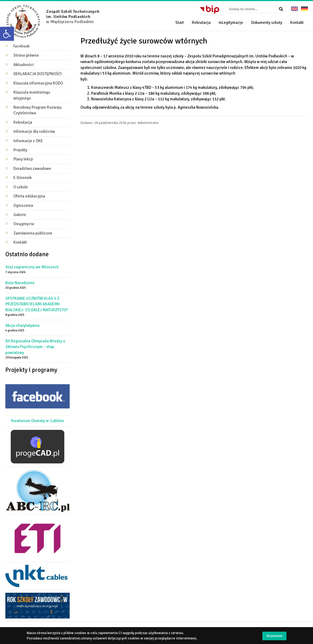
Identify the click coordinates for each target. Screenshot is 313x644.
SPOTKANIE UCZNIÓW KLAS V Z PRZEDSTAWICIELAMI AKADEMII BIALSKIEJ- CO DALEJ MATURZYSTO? (37, 304)
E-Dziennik (23, 178)
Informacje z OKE (28, 141)
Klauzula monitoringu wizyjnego (32, 95)
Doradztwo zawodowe (32, 169)
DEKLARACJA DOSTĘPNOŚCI (38, 74)
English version (295, 7)
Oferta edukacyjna (29, 196)
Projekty (20, 150)
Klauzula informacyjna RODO (38, 83)
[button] (7, 34)
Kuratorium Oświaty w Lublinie (38, 421)
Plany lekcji (23, 159)
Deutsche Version (304, 7)
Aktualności (24, 65)
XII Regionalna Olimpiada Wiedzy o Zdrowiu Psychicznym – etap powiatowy (35, 347)
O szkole (21, 187)
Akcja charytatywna (22, 325)
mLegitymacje (231, 23)
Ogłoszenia (23, 206)
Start (180, 23)
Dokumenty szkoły (267, 23)
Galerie (20, 215)
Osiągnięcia (24, 224)
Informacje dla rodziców (34, 131)
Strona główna (26, 55)
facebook (21, 46)
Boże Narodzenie (20, 283)
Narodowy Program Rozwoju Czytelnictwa (38, 110)
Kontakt (297, 23)
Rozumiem (274, 636)
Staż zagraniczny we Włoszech (32, 267)
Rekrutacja (201, 23)
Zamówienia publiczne (33, 233)
